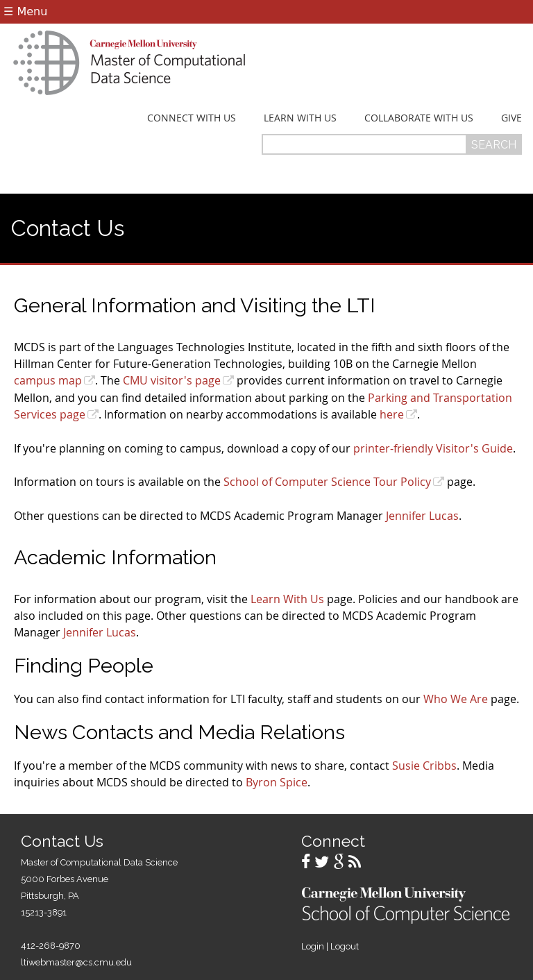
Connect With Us (192, 118)
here (392, 414)
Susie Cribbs (424, 766)
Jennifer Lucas (422, 516)
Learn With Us (300, 118)
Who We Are (456, 699)
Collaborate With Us (419, 118)
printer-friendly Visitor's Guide (433, 448)
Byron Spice (277, 782)
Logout (345, 946)
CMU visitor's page (172, 380)
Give (511, 118)
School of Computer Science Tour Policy (327, 482)
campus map (48, 380)
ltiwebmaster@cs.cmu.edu (76, 962)
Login (313, 946)
